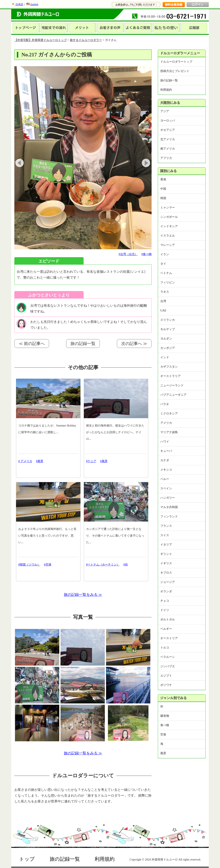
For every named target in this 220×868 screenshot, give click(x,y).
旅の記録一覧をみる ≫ (83, 595)
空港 (163, 735)
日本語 (17, 4)
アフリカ (166, 158)
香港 (163, 179)
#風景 (40, 461)
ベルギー (166, 629)
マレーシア (168, 245)
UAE (163, 311)
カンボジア (168, 348)
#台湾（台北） (128, 254)
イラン (165, 254)
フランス (166, 526)
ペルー (165, 479)
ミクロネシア (169, 414)
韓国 (163, 198)
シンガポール (169, 217)
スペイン (166, 488)
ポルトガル (168, 619)
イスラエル (168, 236)
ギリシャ (166, 554)
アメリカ (166, 423)
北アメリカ (168, 139)
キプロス (166, 573)
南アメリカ (168, 149)
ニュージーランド (172, 385)
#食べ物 (146, 254)
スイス (165, 535)
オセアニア (168, 130)
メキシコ (166, 470)
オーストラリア (171, 376)
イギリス (166, 563)
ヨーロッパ (168, 121)
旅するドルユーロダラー (86, 40)
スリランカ (168, 320)
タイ (163, 264)
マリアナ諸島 (169, 432)
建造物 (165, 716)
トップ (27, 859)
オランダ (166, 591)
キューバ (166, 451)
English (32, 4)
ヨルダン (166, 339)
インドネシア (169, 226)
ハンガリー (168, 498)
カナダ (165, 460)
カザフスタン (169, 367)
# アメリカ (25, 461)
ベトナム (166, 273)
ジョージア (168, 582)
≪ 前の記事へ (32, 343)
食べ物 (165, 725)
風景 (163, 753)
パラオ (165, 404)
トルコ (165, 648)
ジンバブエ (168, 666)
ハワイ (165, 442)
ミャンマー (168, 208)
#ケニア (91, 461)
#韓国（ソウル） (29, 565)
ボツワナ (166, 685)
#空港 (48, 565)
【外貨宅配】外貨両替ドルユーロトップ (41, 40)
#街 (126, 565)
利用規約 (166, 90)
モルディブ (168, 329)
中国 (163, 189)
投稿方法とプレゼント (175, 71)
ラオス (165, 292)
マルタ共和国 (169, 507)
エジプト (166, 676)
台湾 (163, 301)
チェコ (165, 601)
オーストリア (169, 638)
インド (165, 357)
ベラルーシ (168, 657)
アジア (165, 111)
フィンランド (169, 516)
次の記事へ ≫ (134, 343)
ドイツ (165, 610)
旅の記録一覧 (83, 343)
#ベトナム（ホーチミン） (103, 565)
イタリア (166, 545)
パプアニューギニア (173, 395)
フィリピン (168, 282)
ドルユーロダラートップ (176, 62)
